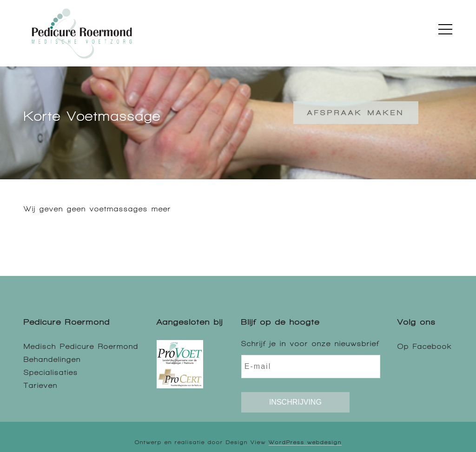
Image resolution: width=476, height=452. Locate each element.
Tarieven (41, 385)
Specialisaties (51, 372)
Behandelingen (52, 359)
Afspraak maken (356, 113)
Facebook (433, 346)
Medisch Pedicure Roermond (81, 346)
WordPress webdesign (305, 442)
